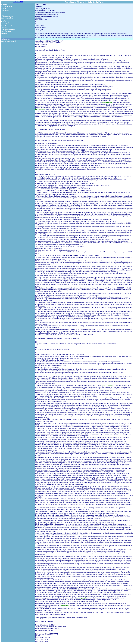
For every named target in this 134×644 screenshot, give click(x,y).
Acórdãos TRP (18, 2)
